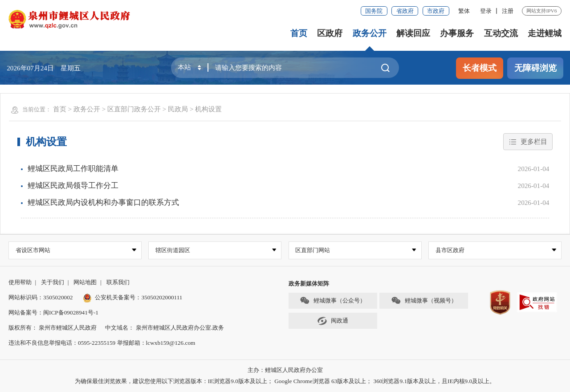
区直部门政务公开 (134, 109)
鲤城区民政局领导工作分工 (73, 186)
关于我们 (53, 282)
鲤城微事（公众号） (333, 300)
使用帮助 (20, 282)
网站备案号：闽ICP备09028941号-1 (53, 312)
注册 (508, 11)
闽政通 (333, 321)
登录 (486, 11)
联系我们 (118, 282)
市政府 (436, 11)
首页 (299, 33)
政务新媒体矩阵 (309, 284)
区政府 (330, 33)
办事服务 (457, 33)
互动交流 (501, 33)
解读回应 (413, 33)
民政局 (178, 109)
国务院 (374, 11)
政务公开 (370, 33)
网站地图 (85, 282)
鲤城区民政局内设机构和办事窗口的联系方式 (103, 202)
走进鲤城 (545, 33)
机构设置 (208, 109)
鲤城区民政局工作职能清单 (73, 169)
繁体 (464, 11)
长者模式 (480, 68)
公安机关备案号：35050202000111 (133, 297)
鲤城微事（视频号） (424, 300)
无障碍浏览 (535, 68)
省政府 (405, 11)
